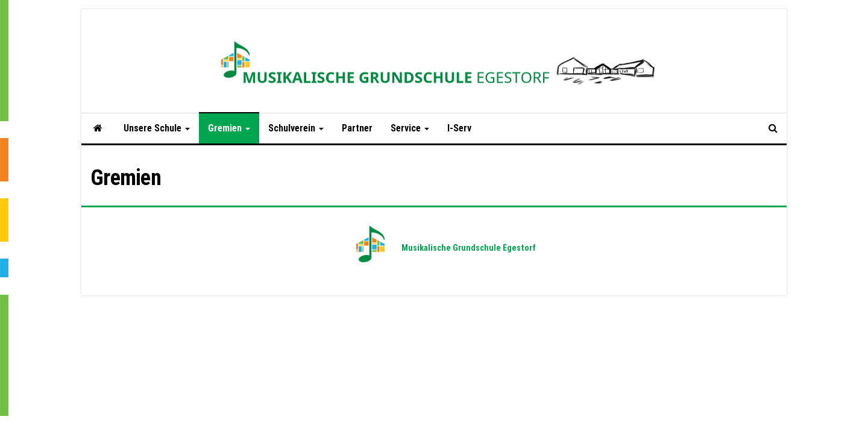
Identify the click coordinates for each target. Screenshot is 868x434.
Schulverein (296, 128)
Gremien (229, 128)
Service (410, 128)
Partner (357, 128)
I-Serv (459, 128)
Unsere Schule (157, 128)
